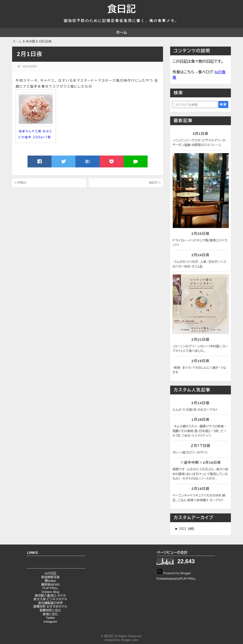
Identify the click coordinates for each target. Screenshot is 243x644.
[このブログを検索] (195, 104)
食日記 (121, 9)
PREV (20, 183)
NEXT (155, 183)
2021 (183, 529)
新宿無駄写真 (50, 577)
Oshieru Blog (50, 592)
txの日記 (50, 573)
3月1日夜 (200, 134)
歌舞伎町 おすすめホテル (50, 607)
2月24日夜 (201, 255)
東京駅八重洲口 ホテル (50, 596)
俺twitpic (50, 581)
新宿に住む (50, 614)
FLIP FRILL (50, 588)
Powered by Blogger (174, 573)
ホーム (121, 32)
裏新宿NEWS (50, 585)
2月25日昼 (201, 234)
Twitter (50, 618)
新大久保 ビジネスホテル (50, 599)
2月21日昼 (201, 339)
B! (88, 161)
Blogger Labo (129, 640)
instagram (50, 622)
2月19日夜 (201, 361)
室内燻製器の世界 (50, 603)
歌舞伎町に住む (50, 610)
